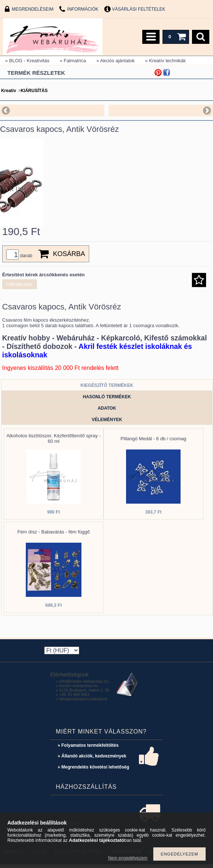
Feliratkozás (20, 288)
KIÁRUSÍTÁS (34, 91)
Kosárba (69, 258)
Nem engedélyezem (128, 858)
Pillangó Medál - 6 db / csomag (153, 442)
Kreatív (9, 91)
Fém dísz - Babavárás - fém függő (54, 535)
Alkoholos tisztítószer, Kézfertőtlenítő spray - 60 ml (53, 442)
